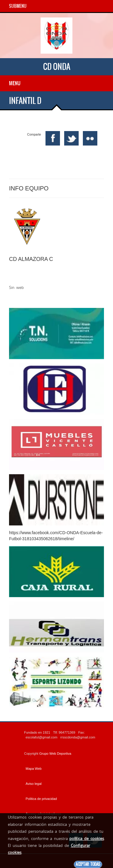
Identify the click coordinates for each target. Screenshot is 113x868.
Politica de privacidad (41, 799)
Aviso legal (34, 784)
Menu (15, 83)
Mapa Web (34, 769)
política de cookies (86, 838)
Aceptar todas (88, 864)
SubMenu (18, 6)
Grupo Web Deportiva (55, 754)
